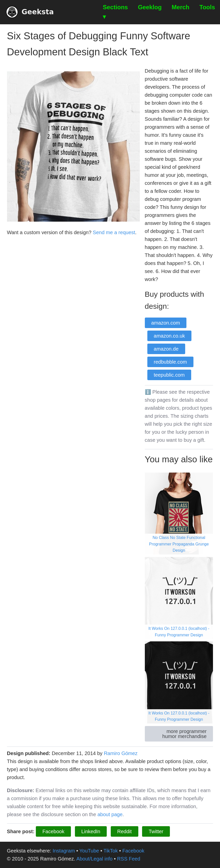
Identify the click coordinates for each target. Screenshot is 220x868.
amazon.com (166, 323)
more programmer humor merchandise (185, 734)
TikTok (111, 851)
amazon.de (166, 349)
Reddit (125, 831)
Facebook (53, 831)
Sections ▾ (115, 12)
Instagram (64, 851)
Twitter (156, 831)
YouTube (89, 851)
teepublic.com (169, 375)
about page (110, 814)
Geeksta (30, 12)
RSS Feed (129, 859)
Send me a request (114, 232)
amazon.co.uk (170, 336)
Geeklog (150, 7)
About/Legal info (95, 859)
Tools (207, 7)
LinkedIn (91, 831)
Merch (181, 7)
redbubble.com (170, 362)
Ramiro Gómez (121, 753)
